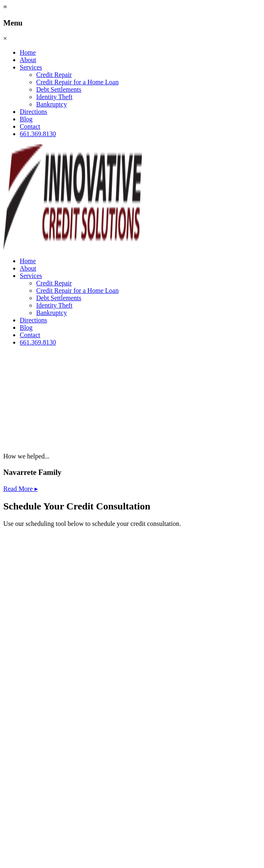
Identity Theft (54, 97)
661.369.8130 (38, 134)
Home (28, 52)
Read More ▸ (21, 489)
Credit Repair (54, 75)
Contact (30, 126)
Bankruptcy (52, 104)
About (28, 60)
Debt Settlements (59, 89)
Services (31, 67)
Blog (26, 119)
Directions (34, 112)
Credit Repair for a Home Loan (77, 82)
